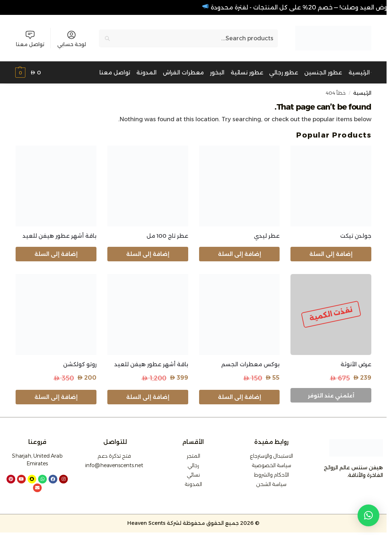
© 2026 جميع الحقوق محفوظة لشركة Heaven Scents (193, 523)
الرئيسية (362, 93)
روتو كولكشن (80, 364)
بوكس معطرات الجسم (250, 364)
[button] (28, 73)
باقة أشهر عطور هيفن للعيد (59, 236)
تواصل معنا (30, 39)
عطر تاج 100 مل (167, 236)
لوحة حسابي (72, 39)
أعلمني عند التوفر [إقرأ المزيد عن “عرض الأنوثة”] (331, 396)
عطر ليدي (267, 236)
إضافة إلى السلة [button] (331, 254)
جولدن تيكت (356, 236)
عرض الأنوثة (356, 364)
